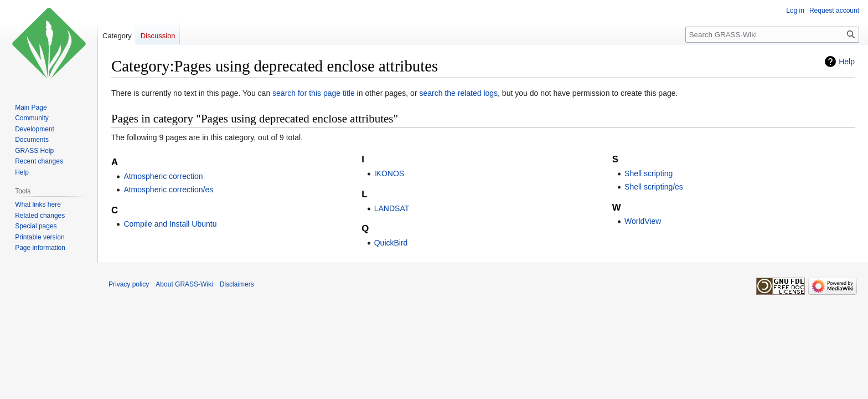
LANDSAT (392, 208)
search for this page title (314, 93)
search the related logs (458, 93)
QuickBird (391, 243)
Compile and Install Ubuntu (170, 224)
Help (847, 62)
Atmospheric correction (163, 176)
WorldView (643, 221)
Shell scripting (649, 173)
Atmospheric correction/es (168, 190)
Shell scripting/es (654, 187)
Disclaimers (237, 284)
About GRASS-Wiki (184, 284)
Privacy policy (129, 284)
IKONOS (389, 173)
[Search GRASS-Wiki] (772, 35)
